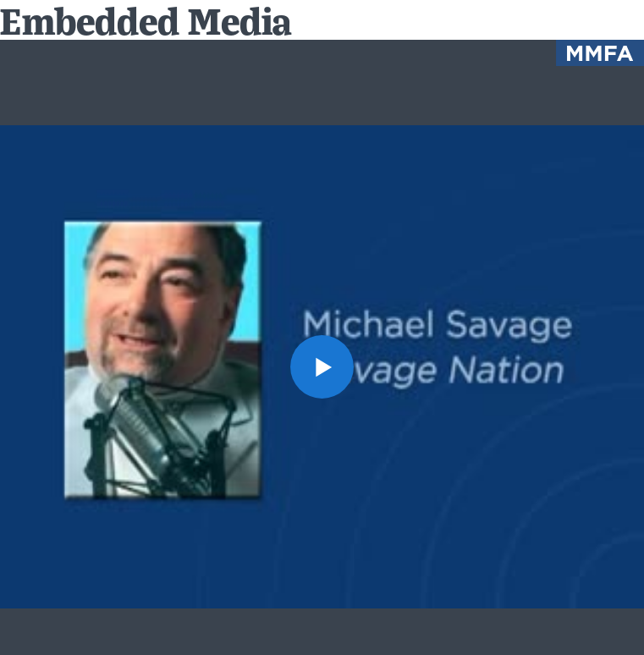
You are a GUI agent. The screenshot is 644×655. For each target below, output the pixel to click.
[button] (322, 367)
